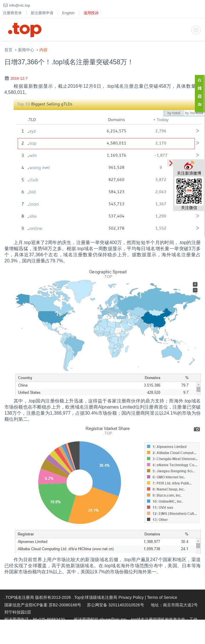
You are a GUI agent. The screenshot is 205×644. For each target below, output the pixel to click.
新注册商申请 (42, 13)
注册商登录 (12, 13)
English (68, 13)
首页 (8, 50)
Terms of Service (162, 597)
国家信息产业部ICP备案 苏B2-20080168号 (43, 605)
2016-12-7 (19, 78)
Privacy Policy (131, 597)
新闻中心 (26, 50)
